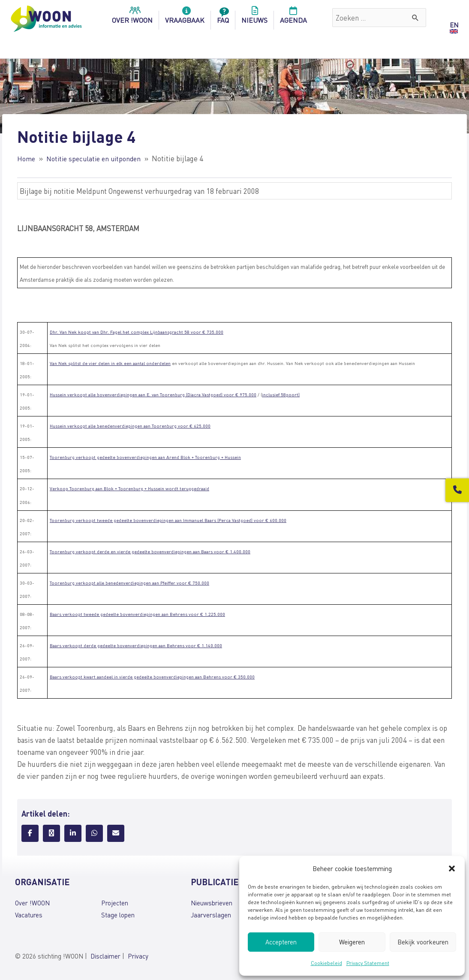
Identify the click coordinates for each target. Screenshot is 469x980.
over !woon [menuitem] (132, 18)
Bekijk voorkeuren (423, 942)
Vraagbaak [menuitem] (185, 18)
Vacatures (29, 915)
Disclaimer (105, 956)
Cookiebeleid (326, 963)
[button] (452, 868)
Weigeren (352, 942)
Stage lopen (118, 915)
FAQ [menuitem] (223, 18)
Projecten (115, 903)
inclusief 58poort (280, 395)
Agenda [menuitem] (293, 18)
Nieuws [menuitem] (254, 18)
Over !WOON (32, 903)
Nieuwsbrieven (212, 903)
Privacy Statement (368, 963)
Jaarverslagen (211, 915)
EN (454, 25)
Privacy (138, 956)
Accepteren (281, 942)
